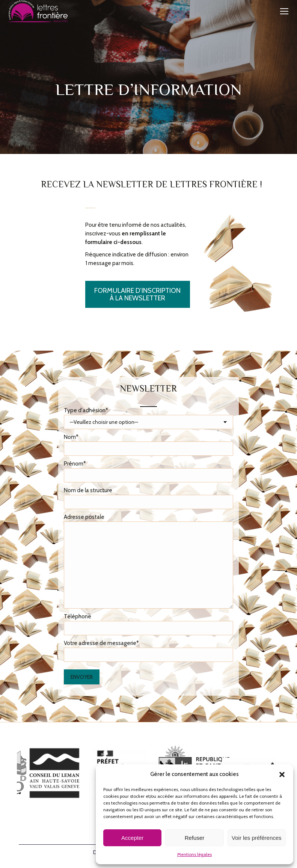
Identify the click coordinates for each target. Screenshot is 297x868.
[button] (282, 775)
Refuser (195, 838)
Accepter (132, 838)
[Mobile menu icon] (284, 11)
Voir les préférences (257, 838)
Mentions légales (194, 854)
